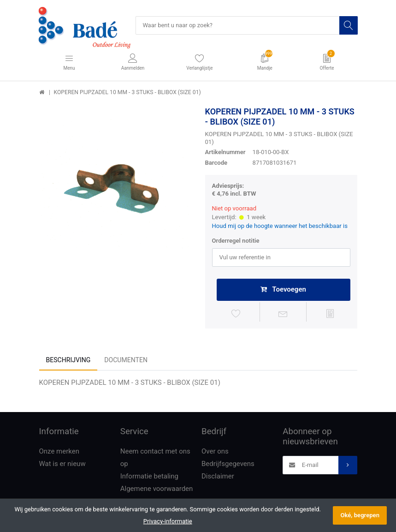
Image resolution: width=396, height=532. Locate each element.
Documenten (126, 361)
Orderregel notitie (236, 241)
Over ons (215, 452)
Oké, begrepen (360, 515)
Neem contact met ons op (155, 458)
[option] (115, 183)
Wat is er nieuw (62, 465)
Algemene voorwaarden (157, 490)
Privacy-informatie (168, 521)
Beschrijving (68, 361)
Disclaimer (218, 477)
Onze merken (59, 452)
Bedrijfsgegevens (228, 465)
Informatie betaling (149, 477)
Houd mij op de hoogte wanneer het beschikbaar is (280, 226)
